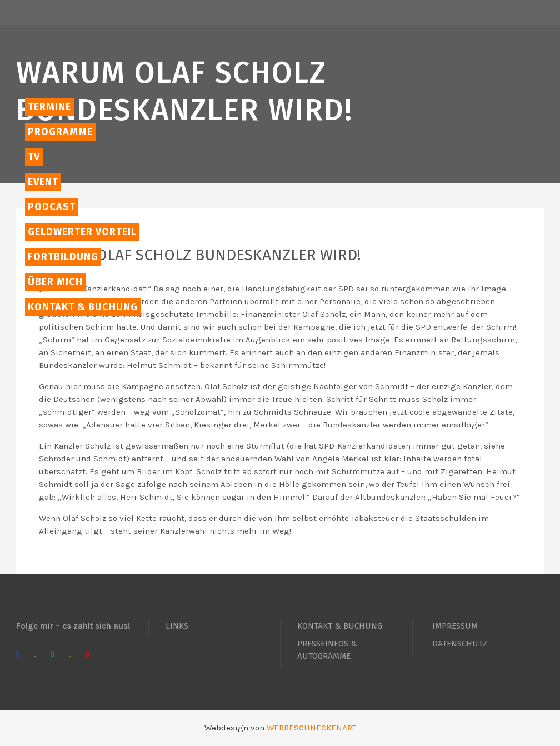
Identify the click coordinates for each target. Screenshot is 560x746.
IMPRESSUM (455, 626)
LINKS (177, 626)
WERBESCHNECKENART (311, 728)
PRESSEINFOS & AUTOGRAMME (327, 650)
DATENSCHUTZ (460, 644)
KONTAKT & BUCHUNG (340, 626)
